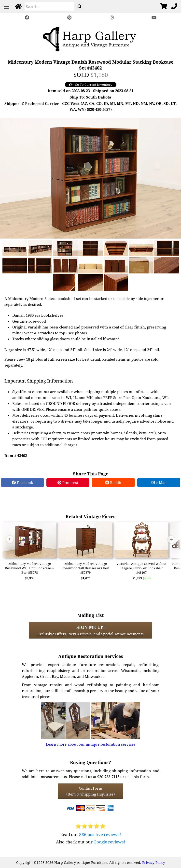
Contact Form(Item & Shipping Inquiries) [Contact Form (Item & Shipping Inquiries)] (90, 791)
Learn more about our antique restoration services (91, 744)
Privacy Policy (154, 862)
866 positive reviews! (100, 834)
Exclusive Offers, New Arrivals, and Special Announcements (90, 630)
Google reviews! (109, 842)
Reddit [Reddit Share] (113, 483)
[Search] (49, 6)
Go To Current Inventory (91, 85)
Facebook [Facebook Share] (22, 483)
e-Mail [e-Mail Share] (159, 483)
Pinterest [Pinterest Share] (68, 483)
